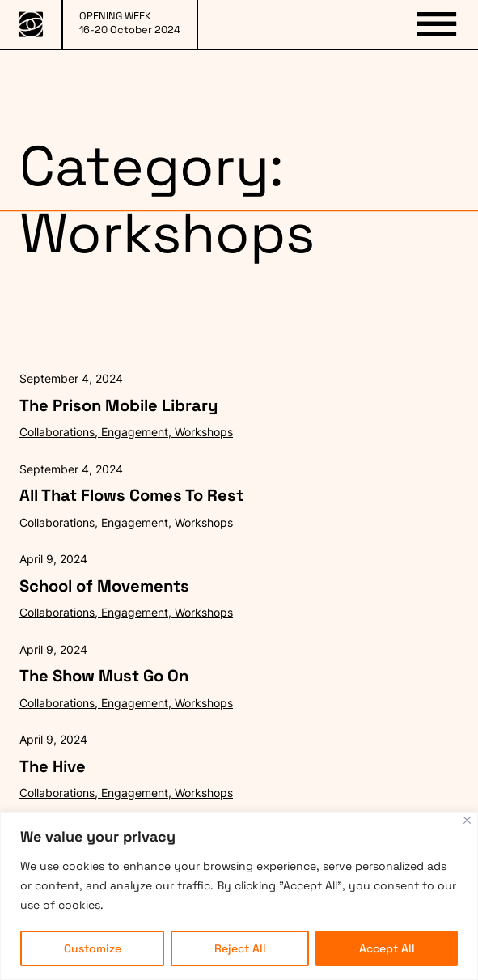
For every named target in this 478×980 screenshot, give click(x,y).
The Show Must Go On (104, 676)
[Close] (467, 820)
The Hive (53, 766)
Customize (93, 948)
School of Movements (104, 586)
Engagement (135, 432)
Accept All (387, 948)
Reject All (240, 948)
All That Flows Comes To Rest (131, 495)
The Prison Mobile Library (118, 405)
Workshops (204, 432)
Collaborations (57, 432)
